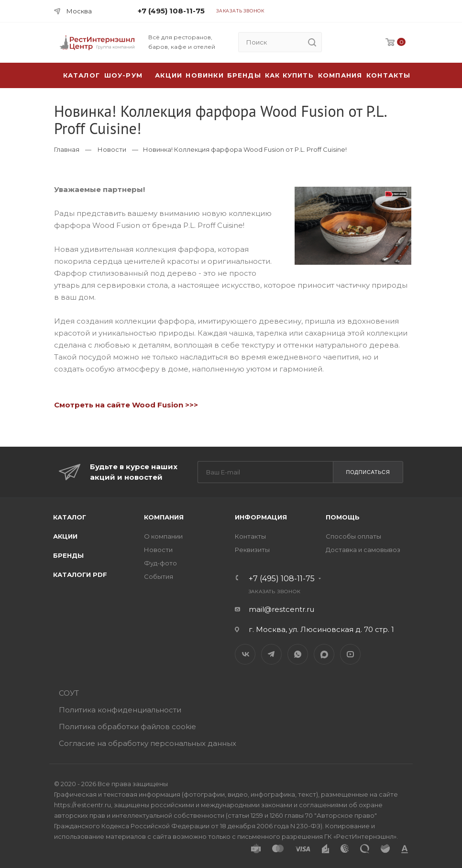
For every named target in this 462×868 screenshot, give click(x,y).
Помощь (343, 517)
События (159, 576)
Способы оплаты (353, 536)
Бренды (244, 75)
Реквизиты (252, 550)
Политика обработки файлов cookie (127, 727)
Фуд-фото (160, 563)
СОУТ (69, 693)
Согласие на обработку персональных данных (148, 743)
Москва (79, 11)
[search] (312, 42)
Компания (340, 75)
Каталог (70, 517)
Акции (65, 536)
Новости (112, 149)
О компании (163, 536)
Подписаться (368, 472)
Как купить (289, 75)
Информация (261, 517)
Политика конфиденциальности (120, 710)
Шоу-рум (123, 75)
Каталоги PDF (80, 575)
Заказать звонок (240, 11)
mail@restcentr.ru (281, 609)
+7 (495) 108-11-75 (171, 11)
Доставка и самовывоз (363, 550)
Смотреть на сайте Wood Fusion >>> (126, 405)
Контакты (389, 75)
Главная (67, 149)
